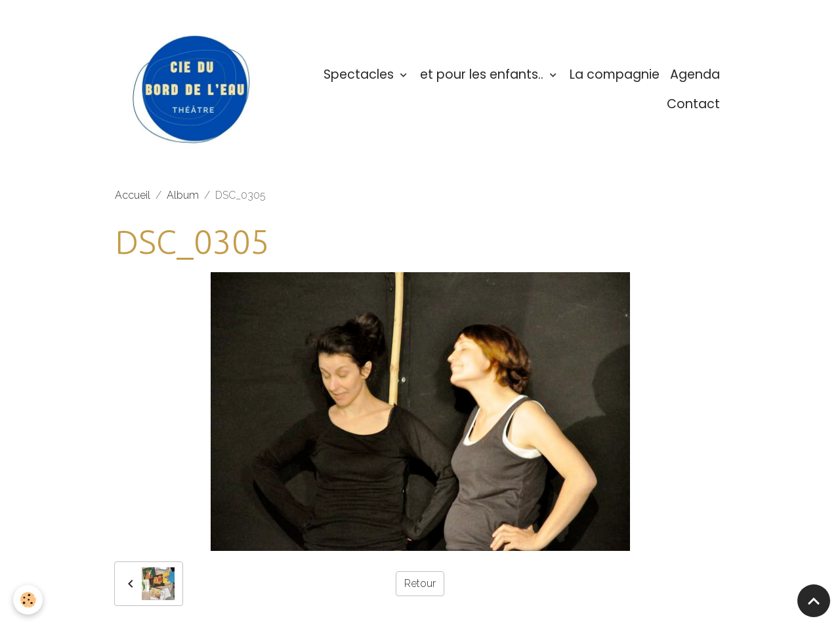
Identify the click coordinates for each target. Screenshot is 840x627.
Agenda (695, 74)
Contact (693, 104)
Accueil (133, 195)
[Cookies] (28, 600)
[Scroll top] (814, 601)
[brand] (194, 90)
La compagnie (615, 74)
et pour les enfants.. (483, 74)
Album (183, 195)
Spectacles (360, 74)
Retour (420, 583)
